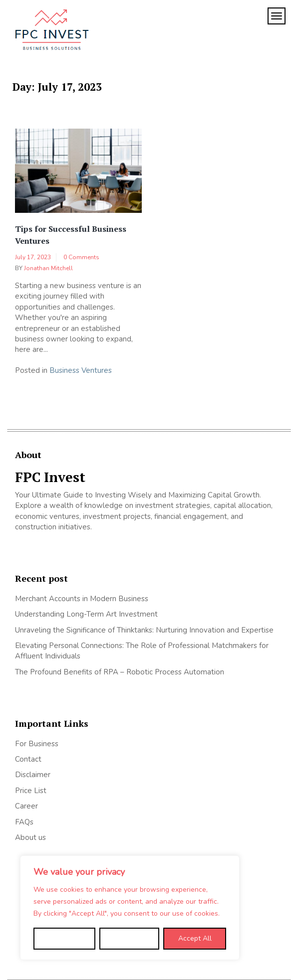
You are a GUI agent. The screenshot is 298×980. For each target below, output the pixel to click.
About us (30, 837)
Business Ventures (81, 370)
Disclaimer (33, 775)
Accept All (195, 938)
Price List (31, 791)
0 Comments (81, 257)
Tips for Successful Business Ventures (71, 235)
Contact (28, 759)
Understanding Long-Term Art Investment (86, 614)
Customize (64, 938)
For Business (37, 744)
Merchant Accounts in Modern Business (82, 599)
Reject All (129, 938)
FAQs (24, 822)
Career (26, 806)
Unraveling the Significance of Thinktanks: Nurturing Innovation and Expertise (144, 630)
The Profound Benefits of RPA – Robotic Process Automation (120, 672)
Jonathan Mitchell (48, 268)
